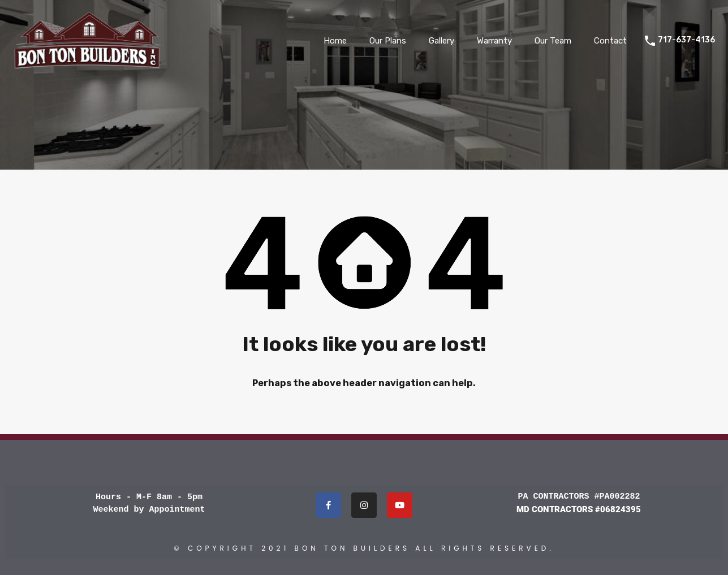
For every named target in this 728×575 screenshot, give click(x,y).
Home (335, 41)
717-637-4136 (686, 40)
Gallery (441, 41)
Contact (610, 41)
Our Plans (388, 41)
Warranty (494, 41)
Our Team (553, 41)
